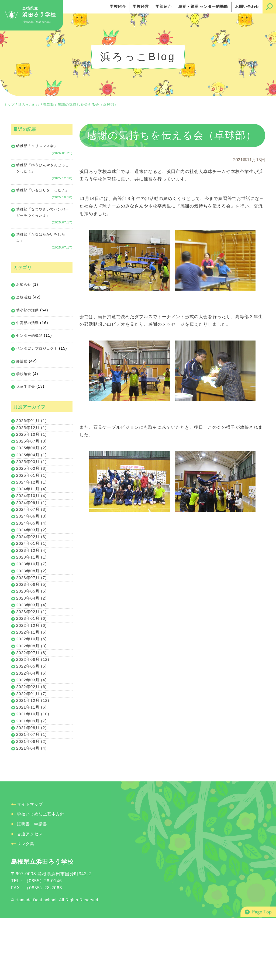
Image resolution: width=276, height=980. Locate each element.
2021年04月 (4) (32, 809)
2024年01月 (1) (32, 577)
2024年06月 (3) (32, 547)
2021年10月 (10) (34, 770)
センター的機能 (30, 351)
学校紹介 (118, 6)
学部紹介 (164, 6)
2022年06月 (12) (34, 708)
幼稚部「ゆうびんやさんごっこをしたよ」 (42, 170)
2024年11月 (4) (32, 515)
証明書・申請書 (33, 885)
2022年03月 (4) (32, 732)
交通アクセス (31, 895)
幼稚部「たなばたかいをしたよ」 (42, 251)
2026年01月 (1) (32, 438)
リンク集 (26, 905)
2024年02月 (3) (32, 569)
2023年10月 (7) (32, 600)
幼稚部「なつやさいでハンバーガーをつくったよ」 (42, 224)
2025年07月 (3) (32, 462)
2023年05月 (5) (32, 631)
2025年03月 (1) (32, 485)
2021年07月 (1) (32, 793)
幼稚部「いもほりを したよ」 (40, 197)
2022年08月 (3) (32, 693)
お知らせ (24, 298)
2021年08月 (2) (32, 786)
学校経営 (141, 6)
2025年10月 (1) (32, 454)
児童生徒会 (26, 403)
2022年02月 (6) (32, 739)
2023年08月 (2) (32, 608)
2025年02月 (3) (32, 492)
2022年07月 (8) (32, 701)
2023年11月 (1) (32, 593)
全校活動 (24, 312)
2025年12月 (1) (32, 446)
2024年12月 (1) (32, 508)
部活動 (22, 377)
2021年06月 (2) (32, 801)
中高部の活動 (28, 338)
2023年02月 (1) (32, 654)
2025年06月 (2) (32, 469)
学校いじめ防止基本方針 (42, 875)
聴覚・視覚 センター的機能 (203, 6)
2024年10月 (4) (32, 523)
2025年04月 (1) (32, 477)
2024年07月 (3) (32, 539)
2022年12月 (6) (32, 670)
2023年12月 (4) (32, 585)
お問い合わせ (247, 6)
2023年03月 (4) (32, 647)
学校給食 (24, 390)
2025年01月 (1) (32, 500)
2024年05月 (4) (32, 554)
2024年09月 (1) (32, 531)
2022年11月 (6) (32, 678)
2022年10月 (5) (32, 685)
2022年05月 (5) (32, 716)
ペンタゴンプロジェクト (38, 364)
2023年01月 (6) (32, 662)
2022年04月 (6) (32, 724)
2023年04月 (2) (32, 639)
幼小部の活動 (28, 325)
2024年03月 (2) (32, 562)
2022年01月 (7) (32, 747)
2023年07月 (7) (32, 616)
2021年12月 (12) (34, 755)
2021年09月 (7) (32, 778)
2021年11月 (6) (32, 762)
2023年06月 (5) (32, 623)
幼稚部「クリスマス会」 (38, 146)
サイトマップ (31, 865)
